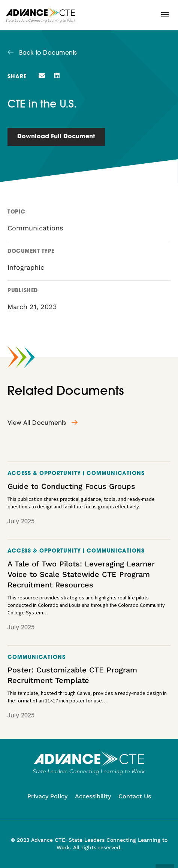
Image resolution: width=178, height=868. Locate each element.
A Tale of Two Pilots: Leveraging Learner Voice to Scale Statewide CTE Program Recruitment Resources (81, 574)
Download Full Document (56, 137)
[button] (165, 15)
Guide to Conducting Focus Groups (71, 486)
